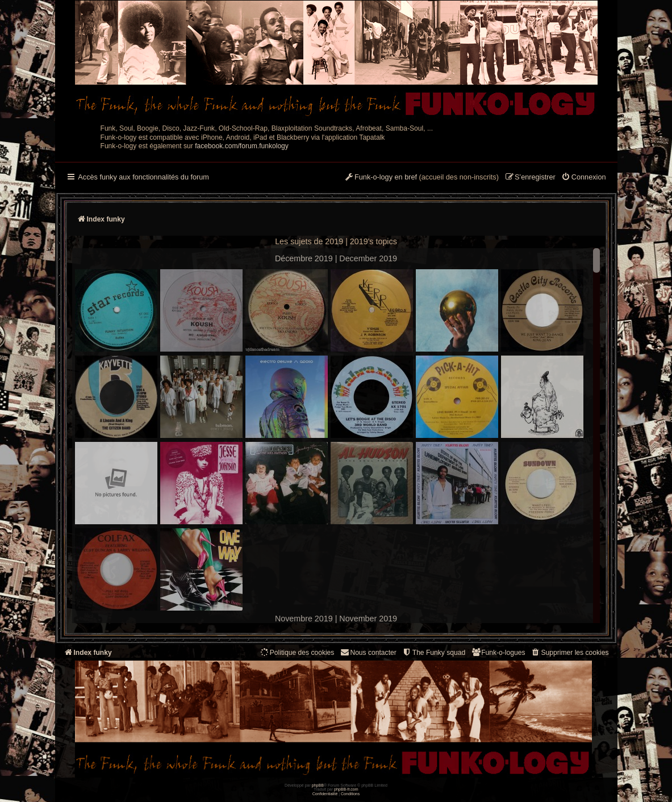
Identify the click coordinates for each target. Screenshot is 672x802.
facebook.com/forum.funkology (242, 146)
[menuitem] (584, 178)
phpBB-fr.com (346, 789)
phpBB (318, 785)
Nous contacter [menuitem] (368, 652)
